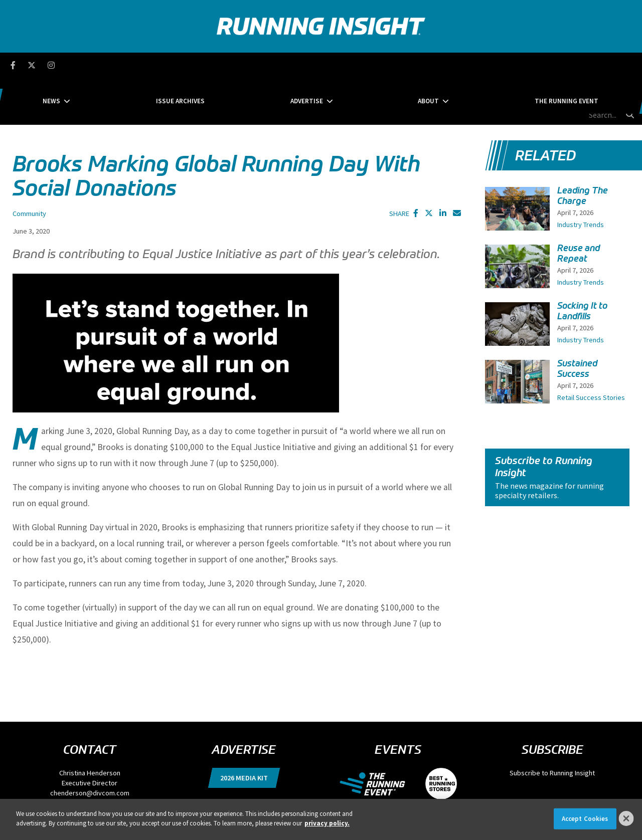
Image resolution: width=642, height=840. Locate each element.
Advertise (307, 65)
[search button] (629, 65)
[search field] (581, 65)
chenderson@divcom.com (90, 746)
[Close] (626, 818)
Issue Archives (219, 65)
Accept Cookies (585, 819)
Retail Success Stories (591, 350)
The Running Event (490, 65)
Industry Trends (581, 177)
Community (29, 166)
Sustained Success (577, 322)
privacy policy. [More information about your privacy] (327, 823)
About (390, 65)
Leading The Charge (583, 149)
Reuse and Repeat (579, 206)
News (128, 65)
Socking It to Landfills (582, 264)
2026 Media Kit (244, 731)
